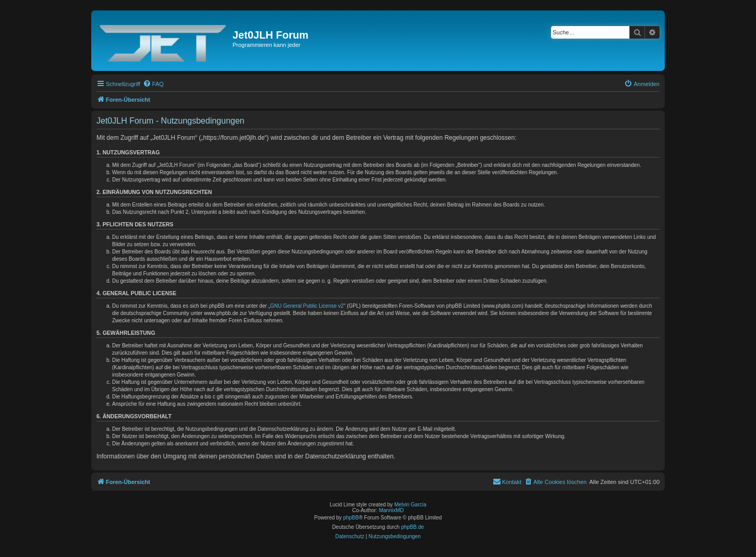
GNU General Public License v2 (307, 306)
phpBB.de (412, 527)
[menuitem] (153, 84)
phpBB (351, 518)
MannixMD (392, 510)
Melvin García (410, 505)
